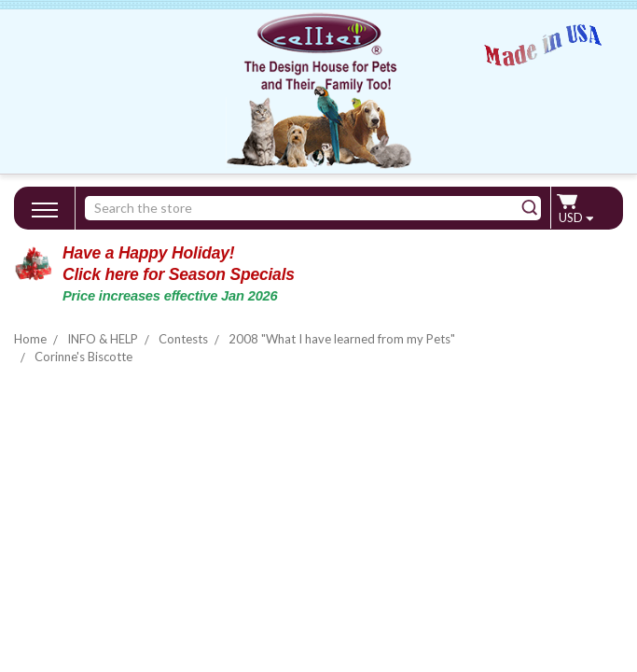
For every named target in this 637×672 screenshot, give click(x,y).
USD (576, 217)
